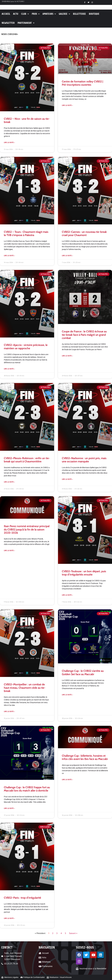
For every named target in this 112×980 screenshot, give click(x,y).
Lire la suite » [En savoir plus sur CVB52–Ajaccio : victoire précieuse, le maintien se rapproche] (9, 369)
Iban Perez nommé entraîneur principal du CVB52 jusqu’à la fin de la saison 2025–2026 (27, 529)
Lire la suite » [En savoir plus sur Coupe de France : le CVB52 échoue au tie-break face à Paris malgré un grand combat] (67, 356)
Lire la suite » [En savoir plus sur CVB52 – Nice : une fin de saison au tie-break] (9, 143)
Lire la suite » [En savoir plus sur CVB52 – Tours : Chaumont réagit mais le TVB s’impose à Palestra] (9, 256)
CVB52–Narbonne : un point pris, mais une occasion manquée (84, 460)
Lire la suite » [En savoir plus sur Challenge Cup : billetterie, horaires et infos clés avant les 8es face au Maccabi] (67, 780)
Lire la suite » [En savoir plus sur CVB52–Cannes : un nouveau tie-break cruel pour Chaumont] (67, 256)
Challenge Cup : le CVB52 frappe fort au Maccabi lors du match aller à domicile (27, 789)
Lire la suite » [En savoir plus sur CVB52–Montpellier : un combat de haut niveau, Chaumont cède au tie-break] (9, 711)
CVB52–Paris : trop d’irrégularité (22, 898)
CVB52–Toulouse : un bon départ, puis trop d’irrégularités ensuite (84, 573)
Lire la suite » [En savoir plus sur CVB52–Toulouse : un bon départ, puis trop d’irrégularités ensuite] (67, 595)
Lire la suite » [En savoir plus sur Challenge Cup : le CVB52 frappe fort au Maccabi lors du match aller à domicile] (9, 808)
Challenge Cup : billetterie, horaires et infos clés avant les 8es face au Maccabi (85, 757)
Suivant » (73, 933)
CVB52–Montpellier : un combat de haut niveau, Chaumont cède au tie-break (25, 688)
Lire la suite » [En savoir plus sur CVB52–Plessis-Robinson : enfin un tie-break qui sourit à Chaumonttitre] (9, 482)
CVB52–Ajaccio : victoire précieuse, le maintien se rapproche (26, 347)
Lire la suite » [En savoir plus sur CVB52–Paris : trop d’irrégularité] (9, 918)
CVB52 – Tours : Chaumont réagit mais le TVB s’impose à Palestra (26, 233)
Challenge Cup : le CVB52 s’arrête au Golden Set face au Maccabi (83, 672)
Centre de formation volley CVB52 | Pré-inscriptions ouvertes (82, 83)
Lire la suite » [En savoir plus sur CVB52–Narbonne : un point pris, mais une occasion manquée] (67, 479)
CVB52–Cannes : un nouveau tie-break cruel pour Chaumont (84, 233)
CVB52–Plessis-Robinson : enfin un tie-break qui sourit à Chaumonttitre (27, 460)
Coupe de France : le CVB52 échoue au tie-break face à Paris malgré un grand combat (84, 335)
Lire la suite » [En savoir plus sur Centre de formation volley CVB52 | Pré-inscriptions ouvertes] (67, 105)
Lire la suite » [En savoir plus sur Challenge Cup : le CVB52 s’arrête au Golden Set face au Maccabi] (67, 695)
